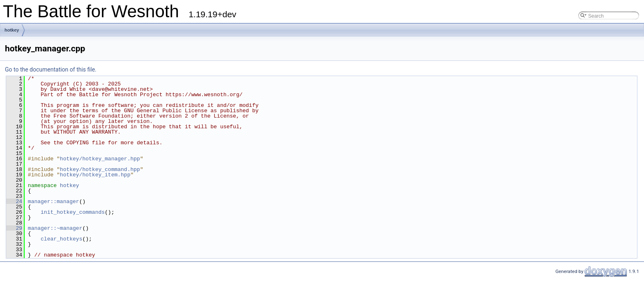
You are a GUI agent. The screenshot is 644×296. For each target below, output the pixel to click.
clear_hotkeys (61, 239)
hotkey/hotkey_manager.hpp (100, 159)
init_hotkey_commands (73, 212)
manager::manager (54, 201)
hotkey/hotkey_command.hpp (100, 169)
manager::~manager (55, 228)
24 (14, 201)
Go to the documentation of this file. (51, 69)
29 (14, 228)
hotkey (12, 30)
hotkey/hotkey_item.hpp (95, 175)
